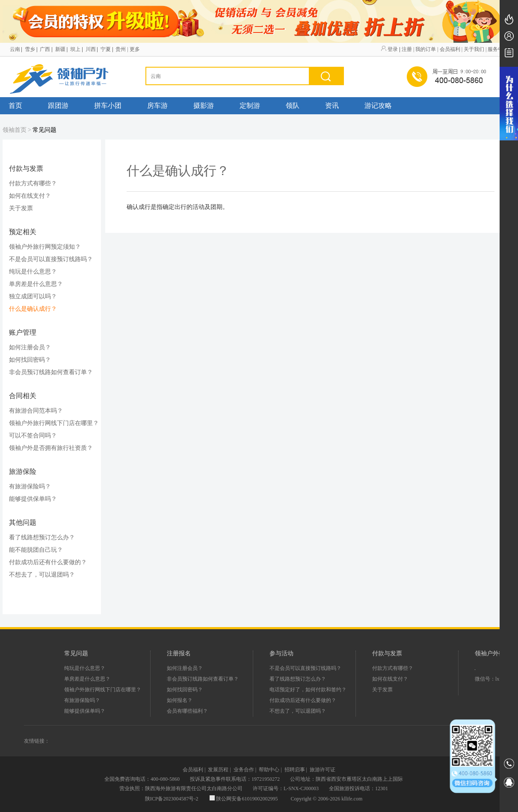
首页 (15, 106)
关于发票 (21, 208)
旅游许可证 (323, 770)
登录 (393, 49)
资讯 (332, 106)
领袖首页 (15, 130)
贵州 (121, 49)
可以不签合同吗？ (33, 436)
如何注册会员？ (30, 347)
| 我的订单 (425, 49)
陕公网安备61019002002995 (244, 799)
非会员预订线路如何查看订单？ (51, 372)
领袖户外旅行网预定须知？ (45, 247)
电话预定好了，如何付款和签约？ (308, 690)
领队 (293, 106)
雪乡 (30, 49)
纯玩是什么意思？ (33, 272)
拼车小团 (108, 106)
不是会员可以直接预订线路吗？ (51, 259)
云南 (15, 49)
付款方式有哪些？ (33, 183)
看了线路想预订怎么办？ (42, 537)
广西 (45, 49)
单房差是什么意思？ (36, 284)
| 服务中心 (497, 49)
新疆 (60, 49)
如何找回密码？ (30, 360)
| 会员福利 (448, 49)
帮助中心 (269, 770)
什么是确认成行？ (33, 309)
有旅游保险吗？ (30, 486)
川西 (91, 49)
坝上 (75, 49)
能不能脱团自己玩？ (36, 550)
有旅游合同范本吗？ (36, 411)
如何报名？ (180, 700)
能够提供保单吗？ (33, 499)
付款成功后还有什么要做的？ (48, 562)
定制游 (250, 106)
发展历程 (218, 770)
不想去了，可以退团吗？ (42, 575)
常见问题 (44, 130)
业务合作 (244, 770)
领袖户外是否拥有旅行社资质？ (51, 448)
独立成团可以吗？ (33, 296)
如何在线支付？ (30, 196)
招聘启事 (295, 770)
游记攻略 (378, 106)
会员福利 (193, 770)
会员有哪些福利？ (187, 711)
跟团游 (58, 106)
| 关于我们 (473, 49)
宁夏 (106, 49)
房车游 (157, 106)
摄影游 (204, 106)
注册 (407, 49)
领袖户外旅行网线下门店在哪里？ (54, 423)
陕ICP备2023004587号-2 (172, 799)
